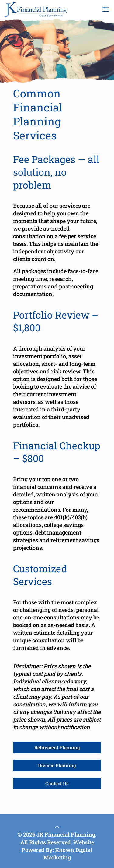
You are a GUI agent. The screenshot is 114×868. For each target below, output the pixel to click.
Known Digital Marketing (68, 854)
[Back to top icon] (57, 827)
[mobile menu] (106, 9)
